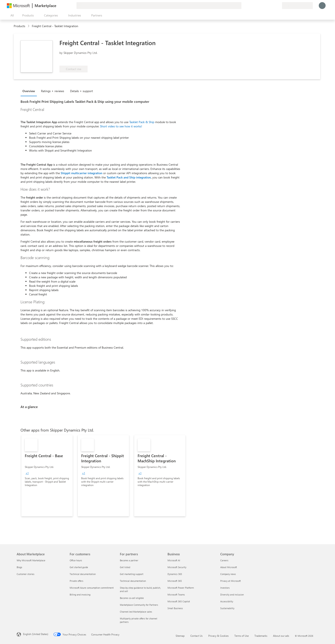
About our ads (281, 636)
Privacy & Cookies (218, 636)
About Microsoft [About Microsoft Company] (229, 567)
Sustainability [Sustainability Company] (227, 608)
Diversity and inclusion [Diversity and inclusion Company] (232, 595)
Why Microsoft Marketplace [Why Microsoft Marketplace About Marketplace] (31, 560)
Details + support (82, 91)
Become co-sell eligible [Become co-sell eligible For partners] (132, 598)
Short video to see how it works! (121, 126)
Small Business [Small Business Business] (175, 608)
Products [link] (19, 26)
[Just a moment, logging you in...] (322, 6)
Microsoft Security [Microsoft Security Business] (177, 567)
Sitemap (180, 636)
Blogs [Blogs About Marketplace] (19, 567)
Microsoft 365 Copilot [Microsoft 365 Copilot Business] (179, 601)
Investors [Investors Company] (225, 588)
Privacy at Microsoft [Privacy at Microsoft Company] (231, 581)
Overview (29, 91)
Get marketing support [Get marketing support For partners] (132, 574)
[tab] (30, 91)
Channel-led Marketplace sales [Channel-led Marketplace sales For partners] (136, 612)
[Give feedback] (263, 6)
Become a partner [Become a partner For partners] (129, 560)
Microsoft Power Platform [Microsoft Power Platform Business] (181, 588)
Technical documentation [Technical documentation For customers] (83, 574)
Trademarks (261, 636)
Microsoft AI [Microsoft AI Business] (174, 560)
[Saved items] (273, 6)
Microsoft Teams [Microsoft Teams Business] (176, 595)
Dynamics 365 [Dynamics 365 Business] (175, 574)
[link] (47, 476)
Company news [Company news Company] (228, 574)
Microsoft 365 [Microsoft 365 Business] (175, 581)
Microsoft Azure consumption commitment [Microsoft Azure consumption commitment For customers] (92, 588)
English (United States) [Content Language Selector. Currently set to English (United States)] (36, 634)
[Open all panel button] (11, 15)
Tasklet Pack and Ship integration (129, 177)
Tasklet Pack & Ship (142, 122)
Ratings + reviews (53, 91)
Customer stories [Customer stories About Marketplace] (26, 574)
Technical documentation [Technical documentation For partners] (133, 581)
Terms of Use (242, 636)
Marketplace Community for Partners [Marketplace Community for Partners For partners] (139, 605)
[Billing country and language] (297, 6)
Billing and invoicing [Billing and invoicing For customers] (80, 595)
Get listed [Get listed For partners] (125, 567)
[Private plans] (279, 6)
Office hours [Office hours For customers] (76, 560)
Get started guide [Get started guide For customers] (79, 567)
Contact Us (196, 636)
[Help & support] (268, 6)
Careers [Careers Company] (224, 560)
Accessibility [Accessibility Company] (227, 601)
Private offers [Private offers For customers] (76, 581)
